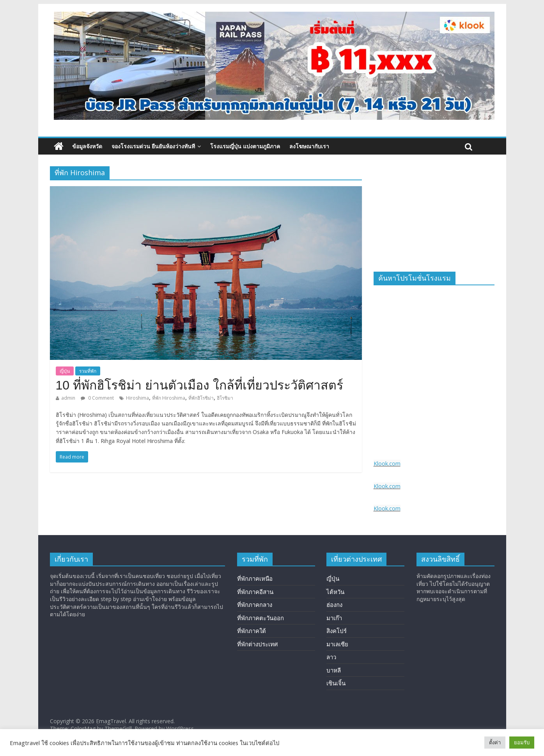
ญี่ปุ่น (65, 371)
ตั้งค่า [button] (495, 742)
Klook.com (387, 463)
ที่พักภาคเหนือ (255, 578)
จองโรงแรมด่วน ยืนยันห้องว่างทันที (153, 146)
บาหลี (334, 670)
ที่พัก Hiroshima (169, 398)
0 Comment (97, 398)
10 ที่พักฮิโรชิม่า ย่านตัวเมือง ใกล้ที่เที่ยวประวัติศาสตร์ (199, 385)
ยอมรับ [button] (522, 742)
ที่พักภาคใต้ (252, 631)
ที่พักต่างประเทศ (258, 644)
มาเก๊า (334, 618)
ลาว (331, 657)
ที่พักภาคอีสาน (255, 592)
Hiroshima (137, 398)
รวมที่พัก (88, 371)
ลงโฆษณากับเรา (309, 146)
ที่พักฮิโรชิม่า (201, 398)
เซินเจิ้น (336, 683)
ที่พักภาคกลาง (255, 605)
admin (68, 398)
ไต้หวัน (335, 592)
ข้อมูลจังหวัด (87, 146)
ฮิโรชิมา (225, 398)
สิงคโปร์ (337, 631)
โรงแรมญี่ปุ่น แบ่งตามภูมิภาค (245, 146)
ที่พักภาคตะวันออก (260, 618)
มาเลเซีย (337, 644)
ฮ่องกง (334, 605)
